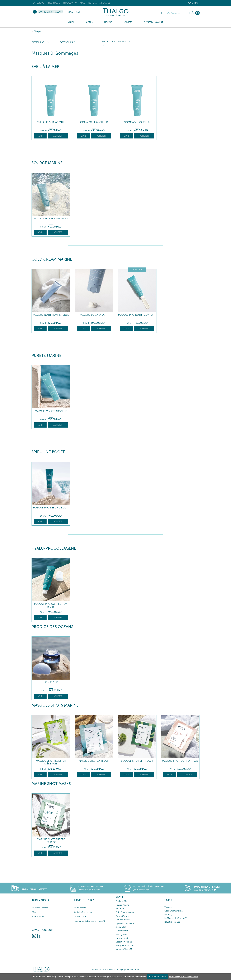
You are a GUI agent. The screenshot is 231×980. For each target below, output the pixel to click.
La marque (38, 3)
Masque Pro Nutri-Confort (137, 315)
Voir (40, 136)
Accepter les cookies (158, 977)
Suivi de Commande (83, 912)
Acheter (58, 136)
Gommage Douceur (137, 122)
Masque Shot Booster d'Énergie (51, 762)
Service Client (80, 917)
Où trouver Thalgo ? (51, 12)
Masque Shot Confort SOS (180, 761)
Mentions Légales (40, 908)
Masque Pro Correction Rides (51, 605)
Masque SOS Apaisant (94, 315)
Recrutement (38, 917)
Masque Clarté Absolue (51, 411)
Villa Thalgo (53, 3)
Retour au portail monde (104, 970)
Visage (37, 31)
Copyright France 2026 (128, 970)
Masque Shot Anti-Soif (94, 761)
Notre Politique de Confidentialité (183, 977)
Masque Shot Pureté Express (51, 841)
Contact (75, 12)
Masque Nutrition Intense (51, 315)
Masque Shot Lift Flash (137, 761)
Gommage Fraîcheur (94, 122)
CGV (34, 912)
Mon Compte (80, 908)
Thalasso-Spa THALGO (74, 3)
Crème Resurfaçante (51, 122)
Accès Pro (193, 3)
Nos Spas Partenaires (99, 3)
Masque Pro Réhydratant (51, 219)
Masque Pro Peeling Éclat (51, 508)
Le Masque (51, 682)
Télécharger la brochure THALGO (89, 921)
